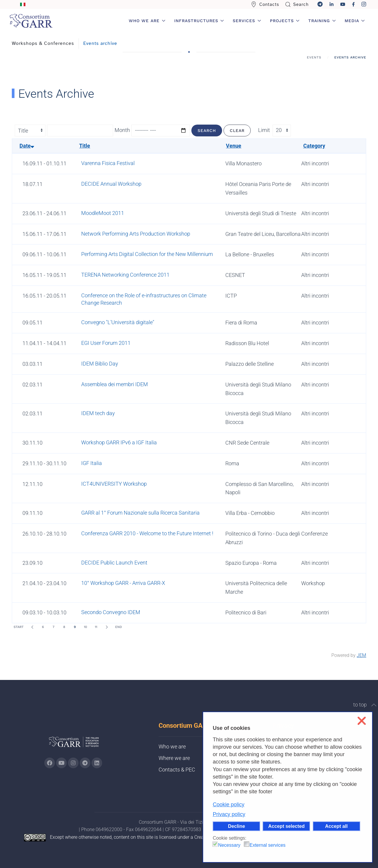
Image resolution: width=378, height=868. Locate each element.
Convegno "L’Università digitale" (118, 322)
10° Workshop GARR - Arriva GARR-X (123, 583)
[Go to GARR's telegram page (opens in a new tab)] (85, 763)
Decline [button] (237, 826)
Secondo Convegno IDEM (111, 612)
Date (27, 146)
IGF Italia (92, 463)
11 (96, 627)
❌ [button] (362, 721)
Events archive (100, 43)
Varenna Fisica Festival (108, 163)
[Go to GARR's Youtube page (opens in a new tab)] (61, 763)
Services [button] (247, 21)
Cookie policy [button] (228, 805)
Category (314, 146)
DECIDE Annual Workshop (111, 184)
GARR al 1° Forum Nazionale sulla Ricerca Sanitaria (140, 513)
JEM (361, 655)
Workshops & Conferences (43, 43)
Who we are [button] (147, 21)
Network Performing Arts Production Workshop (136, 234)
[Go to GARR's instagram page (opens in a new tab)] (73, 763)
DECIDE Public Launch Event (114, 563)
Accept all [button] (336, 826)
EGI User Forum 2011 (106, 343)
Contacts (265, 4)
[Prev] (32, 627)
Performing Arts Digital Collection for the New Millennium (147, 254)
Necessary (229, 845)
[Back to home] (31, 21)
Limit (264, 130)
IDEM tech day (98, 413)
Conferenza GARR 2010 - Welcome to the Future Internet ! (147, 533)
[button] (374, 705)
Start (19, 627)
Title (85, 146)
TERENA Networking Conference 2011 (125, 275)
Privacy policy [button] (229, 814)
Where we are (174, 758)
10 (85, 627)
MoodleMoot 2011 (103, 213)
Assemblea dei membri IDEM (115, 384)
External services (268, 845)
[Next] (107, 627)
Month (122, 130)
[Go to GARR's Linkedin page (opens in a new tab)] (97, 763)
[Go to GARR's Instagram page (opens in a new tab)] (50, 763)
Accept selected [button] (286, 826)
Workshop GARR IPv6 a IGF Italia (119, 442)
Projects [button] (285, 21)
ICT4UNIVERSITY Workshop (114, 484)
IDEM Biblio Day (100, 364)
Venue (234, 146)
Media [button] (355, 21)
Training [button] (322, 21)
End (119, 627)
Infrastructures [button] (199, 21)
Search (297, 4)
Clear (237, 130)
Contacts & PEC (177, 770)
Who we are (172, 747)
